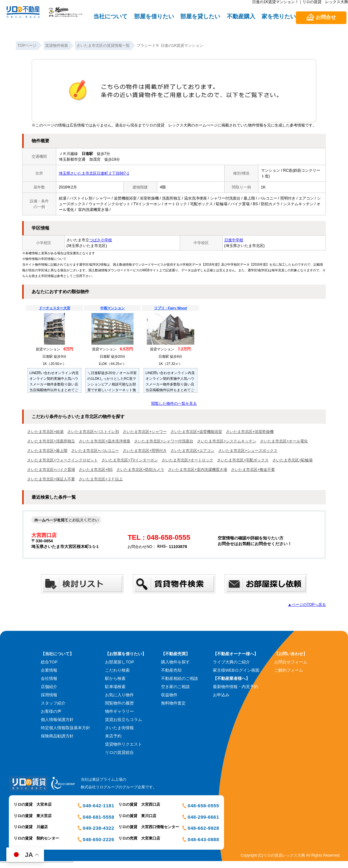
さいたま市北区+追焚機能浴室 (196, 432)
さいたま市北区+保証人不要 (51, 479)
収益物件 (169, 695)
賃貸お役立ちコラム (124, 720)
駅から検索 (115, 678)
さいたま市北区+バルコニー (95, 451)
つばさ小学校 (101, 240)
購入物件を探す (175, 662)
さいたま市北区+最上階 (47, 451)
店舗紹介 (49, 687)
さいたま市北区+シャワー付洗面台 (164, 441)
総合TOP (49, 662)
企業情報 (49, 670)
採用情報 (49, 695)
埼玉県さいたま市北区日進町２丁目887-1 (94, 173)
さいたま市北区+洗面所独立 (51, 441)
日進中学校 (234, 240)
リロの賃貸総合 (119, 752)
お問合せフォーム (291, 662)
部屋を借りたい (154, 16)
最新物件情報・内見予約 (236, 687)
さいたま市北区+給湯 (45, 432)
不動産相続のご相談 (180, 678)
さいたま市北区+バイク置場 (51, 470)
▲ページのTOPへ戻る (307, 605)
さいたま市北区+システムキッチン (227, 441)
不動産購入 (241, 16)
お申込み (221, 695)
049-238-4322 (99, 828)
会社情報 (49, 678)
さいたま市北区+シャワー (145, 432)
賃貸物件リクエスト (124, 744)
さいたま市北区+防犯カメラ (140, 470)
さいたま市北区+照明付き (145, 451)
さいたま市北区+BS (96, 470)
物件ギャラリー (119, 711)
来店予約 (113, 736)
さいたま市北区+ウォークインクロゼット (62, 460)
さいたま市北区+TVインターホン (130, 460)
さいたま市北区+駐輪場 (292, 460)
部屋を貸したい (200, 16)
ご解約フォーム (289, 670)
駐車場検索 (115, 687)
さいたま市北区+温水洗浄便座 (105, 441)
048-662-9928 (203, 828)
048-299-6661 (203, 817)
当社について (110, 16)
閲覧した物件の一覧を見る (174, 403)
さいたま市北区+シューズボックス (248, 451)
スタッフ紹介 (53, 703)
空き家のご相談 (175, 687)
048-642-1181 (99, 806)
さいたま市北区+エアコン (193, 451)
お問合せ (326, 17)
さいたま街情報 (119, 728)
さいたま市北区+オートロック (187, 460)
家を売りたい (279, 16)
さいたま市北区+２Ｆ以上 (101, 479)
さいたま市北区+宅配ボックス (243, 460)
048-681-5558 (99, 817)
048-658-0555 (203, 806)
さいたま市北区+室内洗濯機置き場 (198, 470)
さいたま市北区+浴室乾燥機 (250, 432)
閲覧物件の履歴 (119, 703)
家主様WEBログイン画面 (236, 670)
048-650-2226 (99, 839)
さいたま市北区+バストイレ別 (93, 432)
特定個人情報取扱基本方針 (65, 728)
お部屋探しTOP (120, 662)
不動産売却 (171, 670)
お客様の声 (51, 711)
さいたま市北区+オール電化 (284, 441)
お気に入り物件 (119, 695)
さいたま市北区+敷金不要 (253, 470)
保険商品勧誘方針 (57, 736)
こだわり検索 (117, 670)
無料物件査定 (173, 703)
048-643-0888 (203, 839)
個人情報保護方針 (57, 720)
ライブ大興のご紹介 (231, 662)
